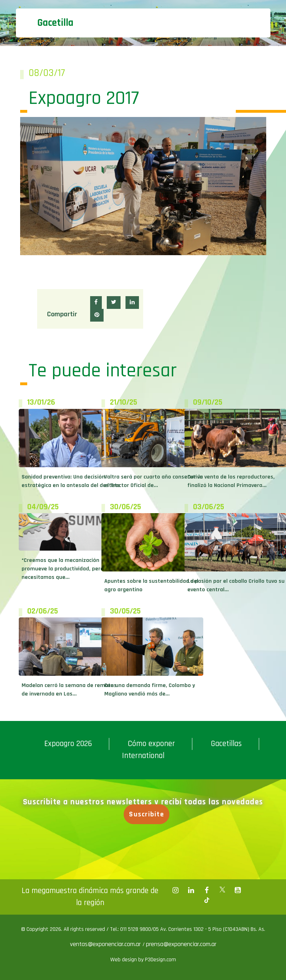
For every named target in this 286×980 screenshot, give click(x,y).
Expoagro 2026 (68, 744)
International (143, 756)
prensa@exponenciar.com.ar (181, 944)
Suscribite (149, 814)
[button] (96, 303)
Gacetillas (226, 744)
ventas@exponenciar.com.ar (106, 944)
